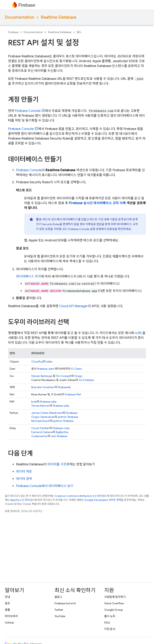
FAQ (107, 623)
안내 (7, 597)
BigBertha (62, 432)
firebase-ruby (61, 428)
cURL (139, 333)
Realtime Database (59, 17)
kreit (34, 402)
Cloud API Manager (73, 306)
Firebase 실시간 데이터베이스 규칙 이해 (97, 203)
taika (49, 361)
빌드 (79, 32)
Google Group (113, 610)
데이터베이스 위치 (28, 276)
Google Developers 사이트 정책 (103, 500)
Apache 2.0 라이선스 (22, 500)
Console (28, 111)
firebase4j (64, 387)
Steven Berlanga (42, 376)
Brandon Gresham (43, 387)
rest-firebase (59, 436)
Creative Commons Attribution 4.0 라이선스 (81, 496)
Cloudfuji (37, 361)
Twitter (59, 610)
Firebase (13, 32)
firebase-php (48, 402)
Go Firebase (86, 380)
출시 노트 (110, 616)
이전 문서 (110, 629)
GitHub (9, 623)
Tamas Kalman (41, 406)
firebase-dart (46, 369)
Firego (78, 376)
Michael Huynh (41, 421)
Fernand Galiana (42, 432)
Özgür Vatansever (43, 417)
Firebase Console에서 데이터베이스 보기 (45, 486)
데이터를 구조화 (58, 464)
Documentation (20, 17)
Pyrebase (71, 413)
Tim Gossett (64, 376)
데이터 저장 (24, 472)
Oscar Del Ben (40, 428)
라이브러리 (11, 616)
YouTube (60, 616)
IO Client (76, 369)
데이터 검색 (24, 479)
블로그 (58, 597)
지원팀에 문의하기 (115, 597)
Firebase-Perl (73, 394)
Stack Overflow (114, 603)
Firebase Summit (65, 603)
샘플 (7, 610)
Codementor (40, 436)
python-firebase (68, 417)
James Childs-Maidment (47, 413)
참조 (7, 603)
